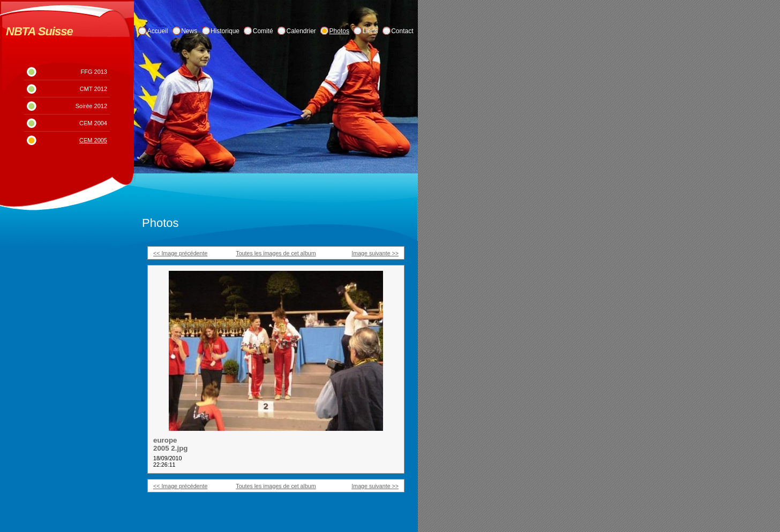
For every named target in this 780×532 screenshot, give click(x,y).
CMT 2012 (93, 89)
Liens (370, 31)
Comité (263, 31)
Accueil (158, 31)
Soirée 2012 (91, 106)
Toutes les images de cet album (276, 253)
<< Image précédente (180, 253)
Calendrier (301, 31)
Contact (402, 31)
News (189, 31)
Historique (225, 31)
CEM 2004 (93, 123)
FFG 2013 (94, 72)
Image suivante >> (375, 253)
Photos (339, 31)
